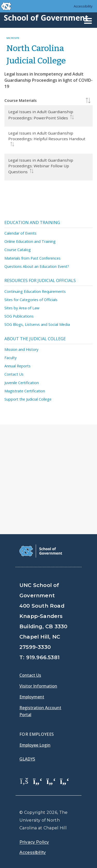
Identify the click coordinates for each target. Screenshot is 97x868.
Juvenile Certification (22, 383)
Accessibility (83, 6)
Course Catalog (18, 250)
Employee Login (35, 745)
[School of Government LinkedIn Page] (51, 781)
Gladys (27, 759)
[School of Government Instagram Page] (65, 781)
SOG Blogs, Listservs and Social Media (37, 324)
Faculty (10, 358)
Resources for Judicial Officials (40, 280)
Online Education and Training (30, 241)
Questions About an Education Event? (37, 266)
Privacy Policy (34, 842)
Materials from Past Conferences (32, 258)
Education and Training (32, 222)
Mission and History (21, 349)
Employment (32, 697)
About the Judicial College (35, 339)
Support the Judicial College (28, 399)
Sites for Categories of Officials (31, 300)
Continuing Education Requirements (35, 291)
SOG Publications (19, 316)
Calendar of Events (20, 233)
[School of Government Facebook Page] (24, 781)
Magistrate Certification (25, 391)
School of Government (46, 18)
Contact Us (14, 374)
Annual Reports (17, 366)
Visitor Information (38, 686)
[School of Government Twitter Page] (38, 781)
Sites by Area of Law (22, 308)
